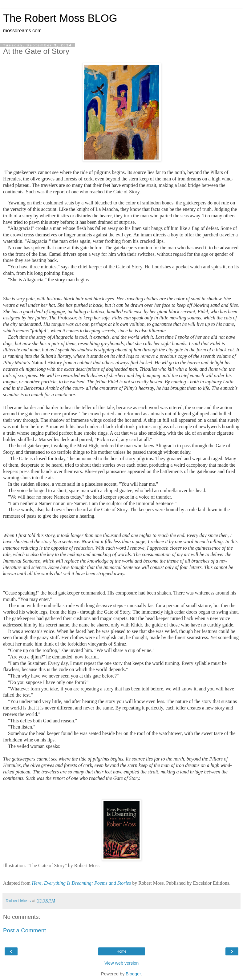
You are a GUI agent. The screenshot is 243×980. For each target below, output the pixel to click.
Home (121, 951)
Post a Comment (24, 930)
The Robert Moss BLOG (60, 18)
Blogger (133, 974)
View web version (122, 963)
